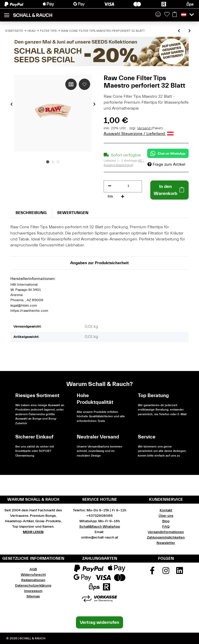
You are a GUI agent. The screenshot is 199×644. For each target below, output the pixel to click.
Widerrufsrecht (33, 575)
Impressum (33, 591)
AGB (33, 569)
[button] (158, 15)
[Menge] (128, 186)
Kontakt (166, 510)
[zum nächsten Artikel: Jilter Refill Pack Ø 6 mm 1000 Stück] (190, 31)
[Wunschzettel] (167, 15)
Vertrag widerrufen (99, 622)
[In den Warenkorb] (169, 190)
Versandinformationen (166, 532)
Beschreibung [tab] (31, 213)
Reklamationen (33, 580)
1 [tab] (48, 162)
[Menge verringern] (110, 186)
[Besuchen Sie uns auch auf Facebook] (152, 572)
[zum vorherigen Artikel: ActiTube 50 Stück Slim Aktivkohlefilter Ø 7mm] (179, 31)
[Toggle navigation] (7, 13)
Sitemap (33, 596)
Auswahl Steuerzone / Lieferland (139, 134)
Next (94, 104)
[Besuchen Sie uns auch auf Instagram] (166, 572)
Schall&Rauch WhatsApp (100, 527)
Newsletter (166, 543)
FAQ (166, 527)
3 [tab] (58, 162)
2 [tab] (53, 162)
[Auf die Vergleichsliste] (71, 84)
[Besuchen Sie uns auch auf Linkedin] (180, 572)
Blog (166, 521)
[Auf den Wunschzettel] (84, 84)
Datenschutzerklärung (33, 586)
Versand (144, 128)
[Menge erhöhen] (123, 197)
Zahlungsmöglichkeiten (166, 537)
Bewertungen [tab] (73, 213)
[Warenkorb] (175, 15)
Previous (12, 104)
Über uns (166, 516)
